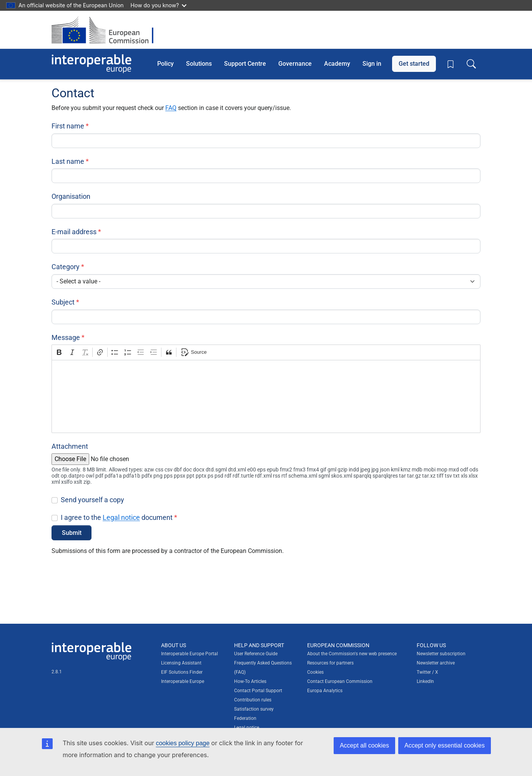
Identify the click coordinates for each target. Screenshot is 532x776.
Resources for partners (330, 663)
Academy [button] (337, 64)
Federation (245, 718)
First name (68, 126)
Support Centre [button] (245, 64)
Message (66, 337)
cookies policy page (183, 743)
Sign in (372, 64)
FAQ (171, 108)
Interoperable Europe (183, 681)
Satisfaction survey (254, 709)
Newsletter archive (436, 663)
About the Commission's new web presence (352, 654)
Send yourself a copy (92, 500)
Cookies (315, 672)
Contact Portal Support (258, 691)
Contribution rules (253, 700)
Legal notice (121, 517)
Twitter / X (427, 672)
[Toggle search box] (471, 64)
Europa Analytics (325, 691)
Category (66, 267)
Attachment (70, 446)
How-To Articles (250, 681)
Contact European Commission (340, 681)
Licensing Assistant (181, 663)
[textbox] (266, 396)
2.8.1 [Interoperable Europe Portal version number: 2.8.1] (57, 672)
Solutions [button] (199, 64)
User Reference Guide (256, 654)
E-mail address (74, 232)
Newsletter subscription (441, 654)
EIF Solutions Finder (182, 672)
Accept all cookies (364, 745)
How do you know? (159, 5)
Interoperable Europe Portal (190, 654)
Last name (68, 161)
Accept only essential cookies (445, 745)
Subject (63, 302)
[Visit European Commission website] (106, 30)
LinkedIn (425, 681)
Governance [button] (295, 64)
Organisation (71, 196)
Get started (414, 64)
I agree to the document (117, 517)
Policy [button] (165, 64)
